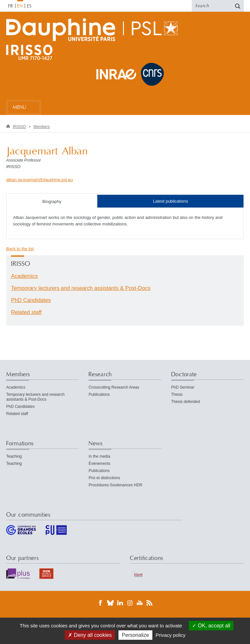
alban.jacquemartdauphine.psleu (40, 180)
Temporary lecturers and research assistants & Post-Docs (81, 288)
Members (42, 127)
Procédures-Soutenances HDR (115, 485)
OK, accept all (211, 626)
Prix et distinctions (104, 478)
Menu (19, 107)
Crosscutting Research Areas (114, 387)
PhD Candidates (31, 300)
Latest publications (171, 201)
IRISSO (19, 127)
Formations (20, 444)
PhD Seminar (183, 387)
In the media (99, 456)
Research (100, 374)
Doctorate (184, 374)
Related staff (26, 312)
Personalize (135, 635)
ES (29, 6)
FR (11, 6)
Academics (24, 276)
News (96, 444)
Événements (99, 464)
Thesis (177, 394)
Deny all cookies (90, 635)
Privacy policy (171, 635)
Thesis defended (186, 402)
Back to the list (20, 249)
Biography (52, 201)
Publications (99, 394)
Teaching (14, 456)
